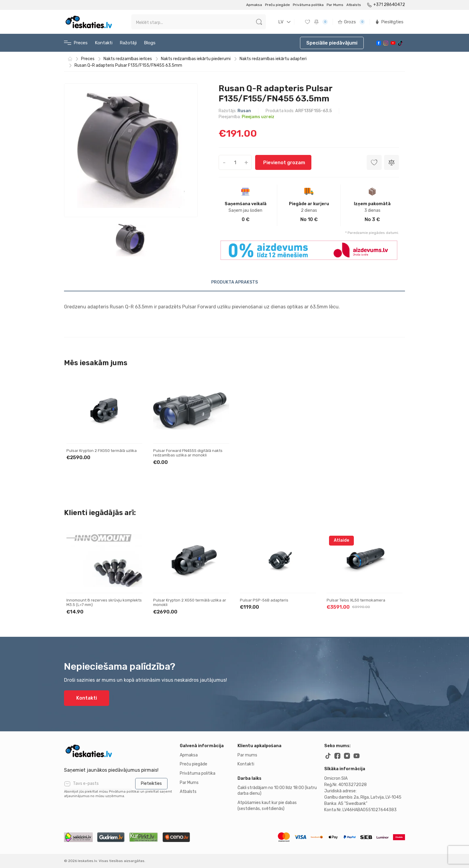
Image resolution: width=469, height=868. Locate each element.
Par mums (247, 755)
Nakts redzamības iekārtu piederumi (196, 59)
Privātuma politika (308, 5)
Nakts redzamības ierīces (128, 59)
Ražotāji (128, 43)
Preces (76, 43)
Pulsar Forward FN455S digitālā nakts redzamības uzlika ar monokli (188, 453)
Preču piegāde (277, 5)
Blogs (150, 43)
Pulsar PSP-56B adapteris (264, 600)
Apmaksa (254, 5)
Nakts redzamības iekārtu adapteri (273, 59)
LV (281, 22)
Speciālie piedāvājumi (332, 43)
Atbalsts (354, 5)
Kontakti (104, 43)
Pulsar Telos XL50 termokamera (356, 600)
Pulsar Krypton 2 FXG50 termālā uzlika (102, 451)
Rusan (244, 111)
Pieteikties (151, 784)
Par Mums (335, 5)
